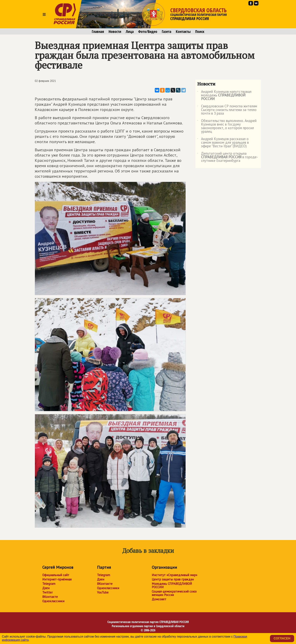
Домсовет (159, 599)
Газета (166, 32)
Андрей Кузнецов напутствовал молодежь (224, 95)
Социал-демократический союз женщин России (174, 593)
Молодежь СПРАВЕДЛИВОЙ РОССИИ (172, 585)
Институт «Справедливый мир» (175, 575)
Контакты (183, 32)
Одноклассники (53, 601)
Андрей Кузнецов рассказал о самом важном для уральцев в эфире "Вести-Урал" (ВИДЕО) (223, 143)
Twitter (47, 592)
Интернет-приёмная (57, 579)
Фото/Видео (148, 32)
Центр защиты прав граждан (173, 579)
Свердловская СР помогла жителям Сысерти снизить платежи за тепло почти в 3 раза (227, 110)
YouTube (103, 592)
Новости (115, 32)
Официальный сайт (56, 575)
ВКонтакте (50, 597)
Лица (130, 32)
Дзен (46, 588)
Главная (98, 32)
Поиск (200, 32)
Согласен (282, 638)
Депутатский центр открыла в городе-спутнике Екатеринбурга (228, 157)
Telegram (49, 584)
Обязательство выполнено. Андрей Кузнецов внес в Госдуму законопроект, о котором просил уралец (227, 126)
